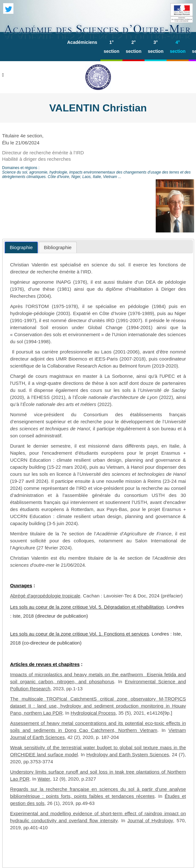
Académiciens (82, 42)
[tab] (21, 248)
